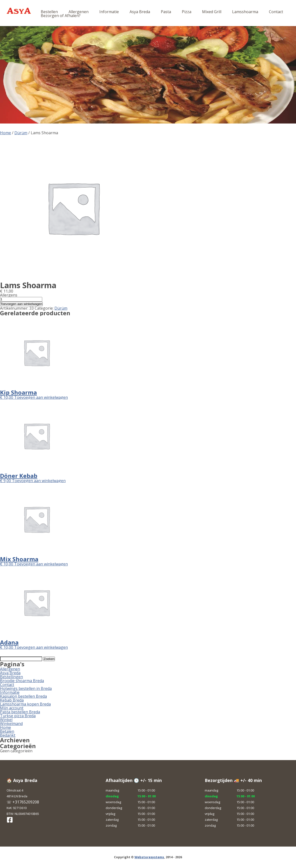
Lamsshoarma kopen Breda (25, 704)
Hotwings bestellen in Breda (26, 688)
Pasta (166, 12)
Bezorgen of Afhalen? (61, 16)
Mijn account (12, 708)
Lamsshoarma (245, 12)
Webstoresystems (149, 857)
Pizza (187, 12)
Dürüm (21, 133)
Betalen (7, 731)
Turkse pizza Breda (18, 716)
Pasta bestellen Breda (20, 712)
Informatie (109, 12)
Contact (276, 12)
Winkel (6, 720)
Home (5, 133)
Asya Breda (140, 12)
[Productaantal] (21, 299)
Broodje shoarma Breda (22, 681)
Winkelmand (11, 724)
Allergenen (79, 12)
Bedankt (8, 735)
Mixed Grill (212, 12)
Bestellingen (11, 677)
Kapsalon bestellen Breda (23, 696)
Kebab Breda (12, 700)
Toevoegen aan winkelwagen (21, 304)
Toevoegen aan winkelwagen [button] (41, 397)
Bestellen (49, 12)
